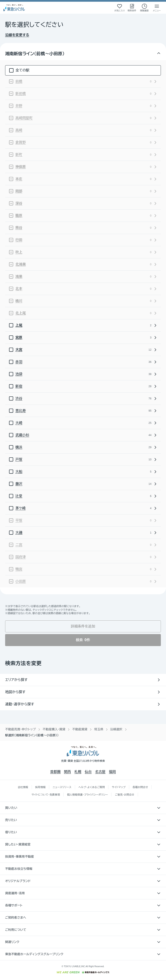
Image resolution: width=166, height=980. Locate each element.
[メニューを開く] (157, 8)
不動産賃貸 (80, 729)
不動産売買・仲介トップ (20, 729)
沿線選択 (116, 729)
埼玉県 (99, 729)
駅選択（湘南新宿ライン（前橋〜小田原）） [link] (32, 735)
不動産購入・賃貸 (54, 729)
